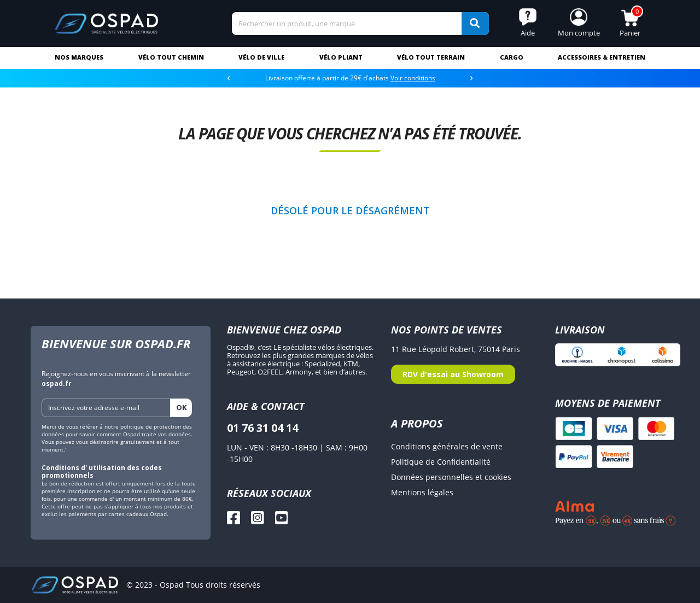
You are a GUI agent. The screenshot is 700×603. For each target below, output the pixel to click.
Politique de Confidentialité (441, 462)
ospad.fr (57, 384)
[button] (579, 24)
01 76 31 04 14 (262, 428)
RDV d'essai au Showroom (453, 374)
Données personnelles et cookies (451, 477)
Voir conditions (413, 78)
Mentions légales (422, 492)
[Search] (360, 24)
